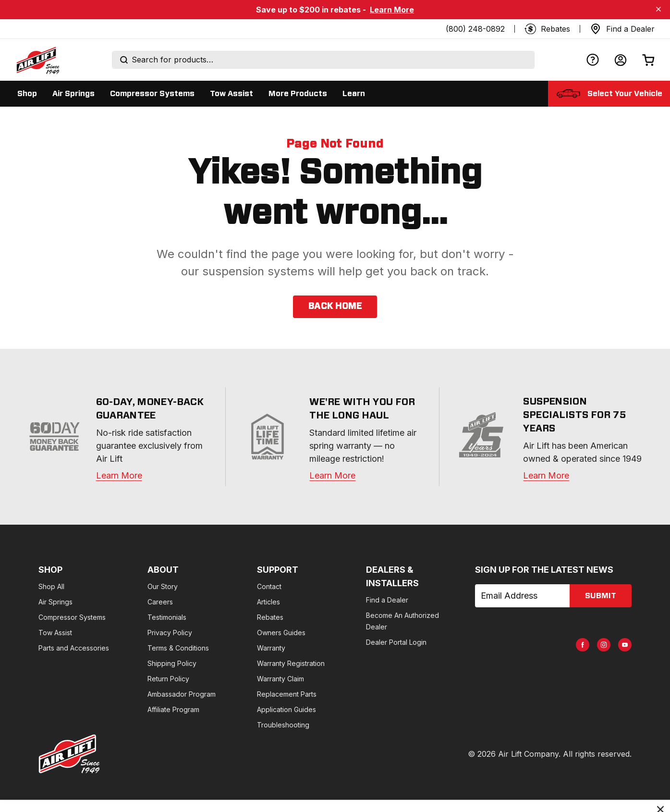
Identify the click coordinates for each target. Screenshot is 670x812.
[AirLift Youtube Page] (625, 645)
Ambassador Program (182, 694)
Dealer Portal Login (396, 642)
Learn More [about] (546, 475)
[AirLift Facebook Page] (583, 645)
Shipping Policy (172, 663)
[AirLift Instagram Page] (604, 645)
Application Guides (286, 709)
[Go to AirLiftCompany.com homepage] (69, 754)
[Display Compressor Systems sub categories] (152, 94)
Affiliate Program (173, 709)
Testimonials (167, 617)
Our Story (163, 586)
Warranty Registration (291, 663)
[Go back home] (37, 60)
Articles (268, 602)
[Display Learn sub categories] (354, 94)
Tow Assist (55, 633)
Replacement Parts (287, 694)
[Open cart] (648, 60)
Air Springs (55, 602)
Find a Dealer (387, 600)
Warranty (271, 648)
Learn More (392, 10)
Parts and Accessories (74, 648)
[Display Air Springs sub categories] (73, 94)
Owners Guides (281, 633)
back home (335, 307)
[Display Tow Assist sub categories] (231, 94)
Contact (269, 586)
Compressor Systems (72, 617)
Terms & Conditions (178, 648)
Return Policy (168, 679)
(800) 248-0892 (475, 29)
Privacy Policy (170, 633)
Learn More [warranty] (119, 475)
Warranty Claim (280, 679)
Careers (160, 602)
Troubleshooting (283, 725)
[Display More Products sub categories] (298, 94)
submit (601, 596)
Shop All (51, 586)
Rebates (270, 617)
